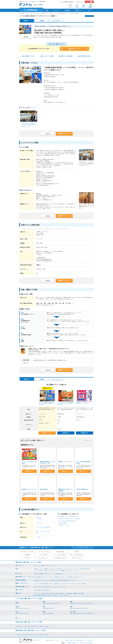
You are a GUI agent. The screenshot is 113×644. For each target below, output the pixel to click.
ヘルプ (62, 2)
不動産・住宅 (55, 593)
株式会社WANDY (44, 489)
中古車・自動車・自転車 (39, 590)
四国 (44, 611)
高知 (53, 613)
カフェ (38, 533)
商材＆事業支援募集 (60, 551)
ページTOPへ (81, 547)
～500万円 (18, 626)
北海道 (17, 602)
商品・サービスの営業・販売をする (77, 554)
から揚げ (51, 570)
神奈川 (89, 603)
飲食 (16, 568)
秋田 (53, 603)
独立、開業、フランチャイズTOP (26, 13)
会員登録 (89, 2)
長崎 (77, 613)
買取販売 (48, 590)
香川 (47, 613)
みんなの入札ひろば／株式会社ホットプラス (65, 404)
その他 (51, 13)
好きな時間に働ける (52, 360)
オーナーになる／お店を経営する (43, 527)
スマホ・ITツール (38, 587)
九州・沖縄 (73, 611)
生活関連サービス (62, 593)
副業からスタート (43, 360)
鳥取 (16, 613)
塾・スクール (18, 573)
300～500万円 (32, 634)
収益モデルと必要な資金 (67, 56)
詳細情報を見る (66, 433)
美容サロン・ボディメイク (21, 583)
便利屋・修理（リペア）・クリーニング (24, 576)
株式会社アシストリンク (64, 525)
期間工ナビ (75, 642)
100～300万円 (24, 634)
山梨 (92, 603)
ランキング (56, 10)
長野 (19, 608)
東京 (86, 603)
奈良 (83, 608)
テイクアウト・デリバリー (73, 570)
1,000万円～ (46, 634)
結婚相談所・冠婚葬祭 (72, 593)
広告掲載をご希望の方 (69, 2)
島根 (19, 613)
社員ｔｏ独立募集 (44, 554)
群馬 (77, 603)
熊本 (80, 613)
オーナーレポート (57, 21)
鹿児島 (89, 613)
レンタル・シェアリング (50, 565)
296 (41, 5)
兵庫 (80, 608)
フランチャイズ (37, 13)
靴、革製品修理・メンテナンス (41, 577)
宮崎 (86, 613)
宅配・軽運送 (81, 593)
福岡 (71, 613)
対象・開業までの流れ (85, 56)
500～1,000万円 (39, 634)
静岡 (47, 608)
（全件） (34, 108)
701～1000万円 (31, 626)
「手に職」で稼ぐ (27, 558)
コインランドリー (38, 593)
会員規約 (67, 640)
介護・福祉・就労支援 (20, 580)
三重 (53, 608)
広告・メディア (60, 595)
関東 (71, 601)
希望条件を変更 (87, 440)
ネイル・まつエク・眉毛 (39, 583)
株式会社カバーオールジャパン (29, 489)
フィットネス (61, 583)
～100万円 (38, 537)
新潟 (16, 608)
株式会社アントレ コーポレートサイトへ (26, 642)
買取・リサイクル (19, 590)
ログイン (79, 2)
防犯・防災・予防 (47, 593)
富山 (22, 608)
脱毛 (47, 583)
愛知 (50, 608)
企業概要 (42, 21)
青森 (44, 603)
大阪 (77, 608)
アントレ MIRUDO (68, 642)
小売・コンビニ (19, 565)
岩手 (47, 603)
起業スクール (79, 10)
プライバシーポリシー (60, 640)
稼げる (49, 531)
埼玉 (80, 603)
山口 (28, 613)
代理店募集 (77, 551)
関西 (71, 606)
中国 (16, 611)
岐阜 (44, 608)
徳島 (44, 613)
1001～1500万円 (40, 626)
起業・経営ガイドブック (44, 558)
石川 (25, 608)
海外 (16, 617)
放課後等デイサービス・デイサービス (42, 580)
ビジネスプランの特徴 (48, 56)
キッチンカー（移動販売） (60, 570)
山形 (55, 603)
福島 (58, 603)
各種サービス (45, 13)
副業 (47, 10)
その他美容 (83, 583)
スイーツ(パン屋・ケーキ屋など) (41, 570)
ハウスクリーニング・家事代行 (66, 577)
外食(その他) (82, 568)
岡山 (22, 613)
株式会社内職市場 (63, 523)
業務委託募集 (27, 554)
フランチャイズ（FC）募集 (44, 551)
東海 (44, 606)
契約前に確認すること (81, 640)
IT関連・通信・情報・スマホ (22, 586)
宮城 (50, 603)
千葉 (83, 603)
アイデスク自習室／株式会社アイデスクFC (47, 404)
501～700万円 (24, 626)
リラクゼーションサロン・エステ (72, 583)
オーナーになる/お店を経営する (60, 554)
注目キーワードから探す (77, 558)
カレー (62, 568)
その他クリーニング (78, 577)
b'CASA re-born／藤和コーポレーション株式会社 (70, 518)
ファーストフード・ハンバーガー (71, 568)
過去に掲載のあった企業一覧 (60, 558)
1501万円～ (47, 626)
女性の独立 (67, 10)
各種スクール (61, 573)
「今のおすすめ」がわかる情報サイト (86, 642)
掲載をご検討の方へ (50, 640)
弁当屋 (88, 568)
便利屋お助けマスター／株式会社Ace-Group (69, 516)
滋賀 (71, 608)
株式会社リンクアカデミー (82, 403)
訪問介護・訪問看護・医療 (57, 580)
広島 (25, 613)
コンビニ (36, 565)
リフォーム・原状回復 (54, 577)
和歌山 (86, 608)
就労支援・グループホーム (70, 580)
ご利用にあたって (90, 640)
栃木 (74, 603)
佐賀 (74, 613)
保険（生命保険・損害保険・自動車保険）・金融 (45, 595)
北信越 (17, 606)
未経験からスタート (63, 360)
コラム (89, 10)
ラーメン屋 (57, 568)
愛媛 (50, 613)
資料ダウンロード (74, 49)
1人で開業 (35, 360)
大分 (83, 613)
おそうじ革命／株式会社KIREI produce (67, 520)
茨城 (71, 603)
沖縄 (92, 613)
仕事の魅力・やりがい (30, 56)
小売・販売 (41, 565)
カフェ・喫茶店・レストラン (47, 568)
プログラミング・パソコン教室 (51, 573)
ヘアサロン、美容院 (53, 583)
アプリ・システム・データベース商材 (57, 587)
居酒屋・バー (37, 568)
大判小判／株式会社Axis (82, 489)
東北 (44, 601)
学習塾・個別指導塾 (39, 573)
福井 (28, 608)
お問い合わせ (73, 640)
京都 (74, 608)
